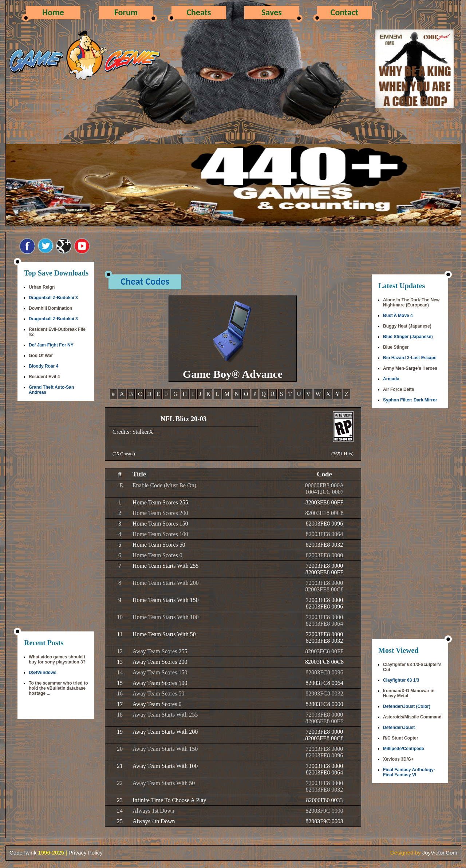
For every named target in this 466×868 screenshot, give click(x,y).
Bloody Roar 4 (44, 366)
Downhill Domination (50, 308)
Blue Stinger (396, 347)
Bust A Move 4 (398, 316)
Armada (391, 379)
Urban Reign (42, 287)
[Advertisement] (56, 517)
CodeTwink (23, 853)
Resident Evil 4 (44, 377)
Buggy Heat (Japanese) (407, 326)
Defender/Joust (399, 728)
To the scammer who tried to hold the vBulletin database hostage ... (58, 688)
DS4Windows (43, 673)
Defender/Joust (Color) (407, 706)
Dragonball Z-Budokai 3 (53, 298)
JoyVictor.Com (440, 853)
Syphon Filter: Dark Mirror (410, 400)
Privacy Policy (85, 853)
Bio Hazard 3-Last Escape (410, 358)
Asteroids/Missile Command (412, 717)
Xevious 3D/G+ (398, 759)
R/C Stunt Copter (401, 738)
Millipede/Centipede (404, 749)
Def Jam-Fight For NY (51, 345)
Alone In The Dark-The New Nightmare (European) (411, 302)
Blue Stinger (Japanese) (408, 337)
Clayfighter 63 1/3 (401, 680)
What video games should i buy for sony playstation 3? (57, 659)
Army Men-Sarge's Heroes (410, 368)
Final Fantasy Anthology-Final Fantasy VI (409, 772)
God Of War (41, 356)
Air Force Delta (398, 389)
